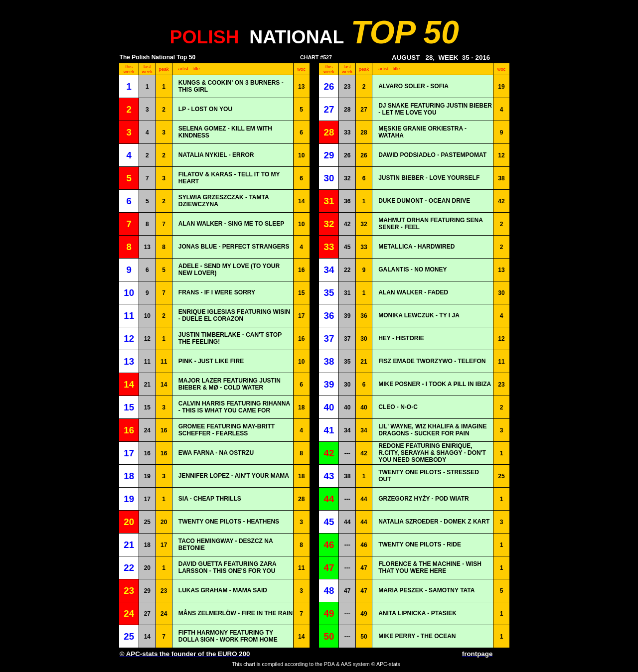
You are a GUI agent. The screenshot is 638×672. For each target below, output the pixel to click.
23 (347, 87)
